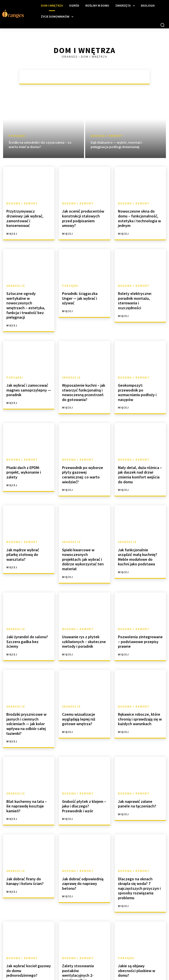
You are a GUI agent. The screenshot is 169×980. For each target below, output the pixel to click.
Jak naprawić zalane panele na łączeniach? (139, 767)
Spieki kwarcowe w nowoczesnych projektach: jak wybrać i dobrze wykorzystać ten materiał (83, 532)
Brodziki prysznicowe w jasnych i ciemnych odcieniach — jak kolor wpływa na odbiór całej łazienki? (25, 690)
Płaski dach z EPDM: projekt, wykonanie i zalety (28, 448)
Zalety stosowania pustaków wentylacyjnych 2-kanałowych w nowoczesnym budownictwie (84, 929)
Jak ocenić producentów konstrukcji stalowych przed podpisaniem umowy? (84, 215)
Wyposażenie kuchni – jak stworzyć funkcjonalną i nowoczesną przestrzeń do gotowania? (83, 372)
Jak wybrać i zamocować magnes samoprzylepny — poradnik (27, 370)
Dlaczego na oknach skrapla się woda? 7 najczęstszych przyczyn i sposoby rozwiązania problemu (140, 847)
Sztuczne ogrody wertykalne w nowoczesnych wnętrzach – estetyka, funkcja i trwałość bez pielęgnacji (29, 293)
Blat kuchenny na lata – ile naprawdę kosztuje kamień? (28, 767)
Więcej (12, 227)
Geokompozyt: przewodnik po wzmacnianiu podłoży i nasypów (139, 370)
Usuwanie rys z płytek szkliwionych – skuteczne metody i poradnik (82, 610)
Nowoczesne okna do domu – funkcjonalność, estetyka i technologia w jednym (140, 215)
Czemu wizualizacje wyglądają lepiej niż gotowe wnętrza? (83, 685)
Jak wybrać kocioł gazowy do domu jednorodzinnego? (28, 923)
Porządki (17, 136)
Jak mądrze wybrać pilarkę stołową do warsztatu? (27, 528)
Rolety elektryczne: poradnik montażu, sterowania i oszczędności (140, 291)
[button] (162, 25)
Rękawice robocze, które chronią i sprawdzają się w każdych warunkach (138, 685)
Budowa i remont (107, 136)
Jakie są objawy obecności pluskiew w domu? (138, 923)
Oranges (70, 57)
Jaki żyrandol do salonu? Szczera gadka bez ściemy (27, 608)
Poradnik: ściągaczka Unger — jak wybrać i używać (83, 288)
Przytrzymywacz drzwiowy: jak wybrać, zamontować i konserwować (28, 215)
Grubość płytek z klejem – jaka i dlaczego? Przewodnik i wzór (84, 769)
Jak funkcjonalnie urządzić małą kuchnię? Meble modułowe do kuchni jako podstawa (139, 532)
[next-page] (52, 966)
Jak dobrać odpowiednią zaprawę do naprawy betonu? (81, 845)
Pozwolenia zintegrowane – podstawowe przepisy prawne (140, 610)
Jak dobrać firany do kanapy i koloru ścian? (28, 843)
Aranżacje (15, 279)
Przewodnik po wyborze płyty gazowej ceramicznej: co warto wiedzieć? (83, 450)
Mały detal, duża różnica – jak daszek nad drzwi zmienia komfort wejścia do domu (140, 452)
